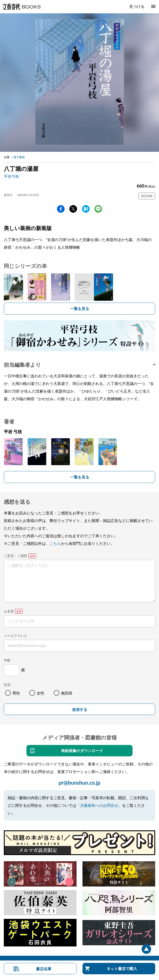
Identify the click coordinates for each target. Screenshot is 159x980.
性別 (7, 685)
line (98, 209)
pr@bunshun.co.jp (79, 783)
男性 (16, 693)
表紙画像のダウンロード (82, 751)
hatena (86, 209)
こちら (55, 543)
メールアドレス (15, 636)
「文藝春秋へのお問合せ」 (99, 805)
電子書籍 (19, 157)
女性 (41, 693)
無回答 (67, 693)
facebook (61, 209)
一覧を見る (80, 308)
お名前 (9, 611)
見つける (137, 6)
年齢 (7, 660)
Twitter (73, 209)
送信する (80, 710)
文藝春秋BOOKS (21, 7)
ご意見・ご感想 (15, 556)
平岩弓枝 (11, 176)
